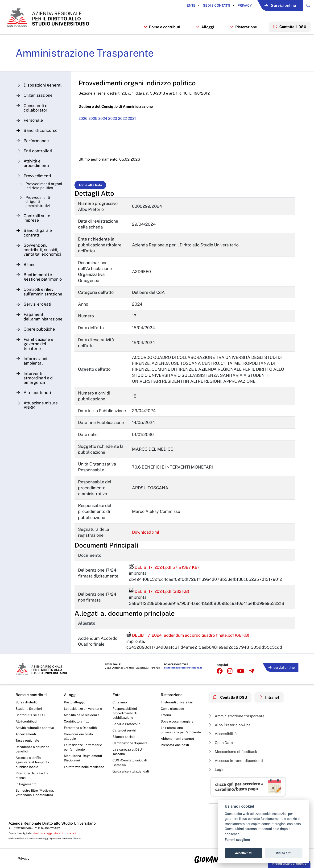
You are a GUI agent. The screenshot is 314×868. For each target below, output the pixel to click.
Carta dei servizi (124, 734)
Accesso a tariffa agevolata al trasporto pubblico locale (32, 766)
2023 (115, 122)
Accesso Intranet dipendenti (237, 764)
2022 (126, 122)
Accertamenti (26, 738)
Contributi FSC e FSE (31, 718)
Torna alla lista (91, 189)
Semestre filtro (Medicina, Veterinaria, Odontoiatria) (35, 797)
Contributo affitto (77, 725)
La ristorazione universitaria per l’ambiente (181, 733)
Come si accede (173, 712)
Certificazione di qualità (130, 747)
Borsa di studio (27, 705)
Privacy (241, 5)
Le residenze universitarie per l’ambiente (83, 751)
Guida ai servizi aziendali (131, 776)
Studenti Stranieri (29, 712)
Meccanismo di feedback (234, 755)
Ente (188, 5)
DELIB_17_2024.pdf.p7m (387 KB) (165, 571)
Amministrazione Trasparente (86, 56)
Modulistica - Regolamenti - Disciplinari (84, 762)
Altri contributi (26, 725)
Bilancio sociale (124, 740)
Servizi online (278, 6)
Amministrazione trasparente (237, 718)
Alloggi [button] (204, 30)
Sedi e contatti (213, 5)
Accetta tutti (244, 853)
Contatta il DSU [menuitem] (289, 29)
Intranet (271, 700)
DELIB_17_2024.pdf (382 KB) (160, 595)
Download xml (147, 536)
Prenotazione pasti (175, 749)
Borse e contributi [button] (161, 30)
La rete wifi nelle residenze (84, 771)
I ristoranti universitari (177, 705)
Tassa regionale (27, 744)
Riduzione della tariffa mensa (32, 780)
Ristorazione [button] (242, 30)
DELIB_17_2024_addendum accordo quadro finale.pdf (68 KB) (190, 639)
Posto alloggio (75, 705)
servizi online (281, 670)
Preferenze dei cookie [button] (289, 864)
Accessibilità (223, 737)
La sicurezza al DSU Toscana (127, 756)
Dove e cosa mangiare (178, 725)
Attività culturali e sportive (35, 731)
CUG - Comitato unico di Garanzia (130, 767)
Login (217, 773)
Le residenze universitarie (83, 712)
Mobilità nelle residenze (82, 718)
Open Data (221, 746)
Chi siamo (120, 705)
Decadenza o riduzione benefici (33, 753)
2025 (95, 122)
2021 (136, 122)
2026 (84, 122)
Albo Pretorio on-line (230, 728)
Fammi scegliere (238, 840)
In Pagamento (26, 789)
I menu (166, 718)
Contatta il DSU (231, 700)
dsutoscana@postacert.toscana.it (182, 671)
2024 (105, 122)
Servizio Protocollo (127, 727)
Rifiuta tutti (284, 853)
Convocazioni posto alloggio (79, 740)
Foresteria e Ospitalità (80, 731)
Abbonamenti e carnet (178, 742)
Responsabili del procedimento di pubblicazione (125, 716)
